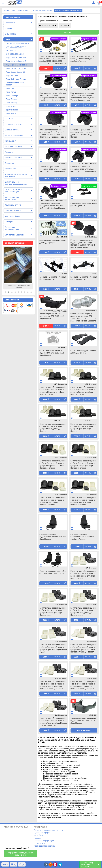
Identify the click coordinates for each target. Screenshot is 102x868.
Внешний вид (11, 34)
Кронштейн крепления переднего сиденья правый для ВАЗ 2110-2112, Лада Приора (82, 133)
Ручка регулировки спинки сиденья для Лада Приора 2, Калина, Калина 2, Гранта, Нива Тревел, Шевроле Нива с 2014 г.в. (53, 134)
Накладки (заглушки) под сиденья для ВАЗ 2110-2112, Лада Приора (52, 316)
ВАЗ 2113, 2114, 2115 (15, 54)
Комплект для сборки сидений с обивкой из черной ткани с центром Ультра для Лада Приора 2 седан (84, 391)
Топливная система (13, 158)
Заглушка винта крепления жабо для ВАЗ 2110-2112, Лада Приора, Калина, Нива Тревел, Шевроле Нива (83, 97)
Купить (57, 68)
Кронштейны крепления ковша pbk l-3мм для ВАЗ (84, 278)
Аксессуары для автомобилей (12, 198)
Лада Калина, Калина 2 (16, 61)
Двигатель (9, 119)
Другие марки (12, 110)
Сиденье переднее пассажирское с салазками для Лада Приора (82, 537)
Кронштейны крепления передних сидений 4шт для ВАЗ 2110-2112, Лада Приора (52, 206)
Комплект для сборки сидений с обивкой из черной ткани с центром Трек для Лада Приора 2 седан (84, 428)
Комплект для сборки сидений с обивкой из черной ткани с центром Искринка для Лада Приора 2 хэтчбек (52, 464)
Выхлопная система (13, 124)
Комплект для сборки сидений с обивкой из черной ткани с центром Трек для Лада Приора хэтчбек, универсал (53, 722)
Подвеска (9, 152)
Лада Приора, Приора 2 (16, 65)
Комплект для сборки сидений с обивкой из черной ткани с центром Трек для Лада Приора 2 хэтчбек (84, 501)
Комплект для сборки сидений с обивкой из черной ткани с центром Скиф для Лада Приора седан (84, 611)
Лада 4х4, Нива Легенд (16, 79)
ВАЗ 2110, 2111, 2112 (15, 50)
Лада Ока (10, 88)
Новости (37, 838)
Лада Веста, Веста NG (16, 72)
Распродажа (10, 23)
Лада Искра (11, 113)
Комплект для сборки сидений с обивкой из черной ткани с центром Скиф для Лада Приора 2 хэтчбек (52, 501)
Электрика (9, 163)
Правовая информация (44, 841)
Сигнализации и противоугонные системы (16, 183)
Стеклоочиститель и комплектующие (13, 191)
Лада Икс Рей (12, 76)
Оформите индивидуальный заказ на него (21, 854)
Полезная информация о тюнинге (48, 830)
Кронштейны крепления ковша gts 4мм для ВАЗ (84, 205)
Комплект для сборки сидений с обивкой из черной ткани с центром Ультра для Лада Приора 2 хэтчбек (84, 464)
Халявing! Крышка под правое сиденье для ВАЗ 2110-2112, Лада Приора (83, 721)
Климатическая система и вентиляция (16, 175)
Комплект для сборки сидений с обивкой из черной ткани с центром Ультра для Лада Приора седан (52, 611)
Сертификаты (40, 843)
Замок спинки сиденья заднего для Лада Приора (53, 241)
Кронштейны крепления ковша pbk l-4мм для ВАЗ (53, 278)
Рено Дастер (11, 99)
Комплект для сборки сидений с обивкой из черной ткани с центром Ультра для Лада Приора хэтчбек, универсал (52, 685)
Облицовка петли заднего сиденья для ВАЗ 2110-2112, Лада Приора (52, 353)
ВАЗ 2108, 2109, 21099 (16, 47)
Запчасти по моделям (14, 235)
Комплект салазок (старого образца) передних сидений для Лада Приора (83, 59)
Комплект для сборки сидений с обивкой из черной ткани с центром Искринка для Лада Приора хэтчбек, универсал (84, 648)
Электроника (10, 169)
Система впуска (12, 130)
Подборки (9, 222)
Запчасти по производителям (12, 228)
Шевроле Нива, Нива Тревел (15, 84)
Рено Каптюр (12, 103)
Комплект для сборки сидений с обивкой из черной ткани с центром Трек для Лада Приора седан (53, 648)
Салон (8, 39)
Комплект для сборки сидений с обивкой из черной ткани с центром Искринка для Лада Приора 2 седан (52, 391)
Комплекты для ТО (13, 205)
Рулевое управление (14, 135)
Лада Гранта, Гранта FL (16, 58)
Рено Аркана (11, 106)
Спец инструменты (13, 210)
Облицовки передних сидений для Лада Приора (83, 352)
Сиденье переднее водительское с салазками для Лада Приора (53, 537)
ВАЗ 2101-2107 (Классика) (17, 43)
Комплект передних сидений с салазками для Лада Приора (52, 572)
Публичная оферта (42, 833)
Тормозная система (13, 146)
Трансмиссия (10, 141)
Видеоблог (38, 835)
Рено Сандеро (12, 96)
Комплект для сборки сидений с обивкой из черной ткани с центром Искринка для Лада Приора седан (84, 575)
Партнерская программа (44, 846)
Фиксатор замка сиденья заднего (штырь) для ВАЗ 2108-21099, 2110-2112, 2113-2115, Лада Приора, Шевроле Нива (83, 318)
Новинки (8, 28)
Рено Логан (11, 92)
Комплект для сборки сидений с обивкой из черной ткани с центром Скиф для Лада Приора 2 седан (52, 428)
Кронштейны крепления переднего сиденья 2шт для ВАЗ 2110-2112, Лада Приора (83, 169)
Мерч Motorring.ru (12, 216)
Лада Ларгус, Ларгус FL (16, 68)
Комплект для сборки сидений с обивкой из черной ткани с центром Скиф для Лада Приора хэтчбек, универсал (84, 685)
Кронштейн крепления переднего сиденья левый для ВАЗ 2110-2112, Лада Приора (53, 169)
